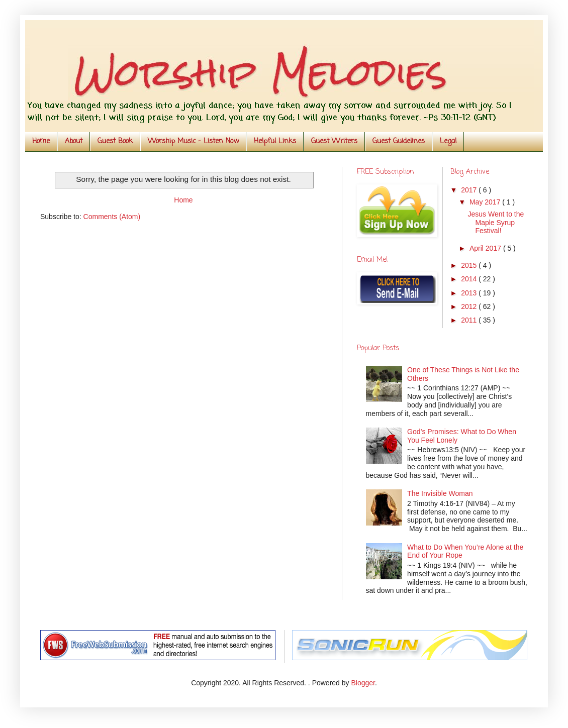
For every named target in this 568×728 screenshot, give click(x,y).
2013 (470, 293)
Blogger (363, 683)
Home (41, 141)
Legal (448, 141)
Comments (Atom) (112, 217)
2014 (470, 279)
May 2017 (486, 202)
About (74, 141)
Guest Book (115, 141)
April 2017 (486, 248)
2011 (470, 320)
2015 (470, 265)
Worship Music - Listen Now (193, 141)
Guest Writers (334, 141)
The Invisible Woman (440, 493)
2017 (470, 190)
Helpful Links (275, 141)
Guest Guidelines (399, 141)
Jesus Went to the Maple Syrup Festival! (496, 223)
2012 (470, 306)
